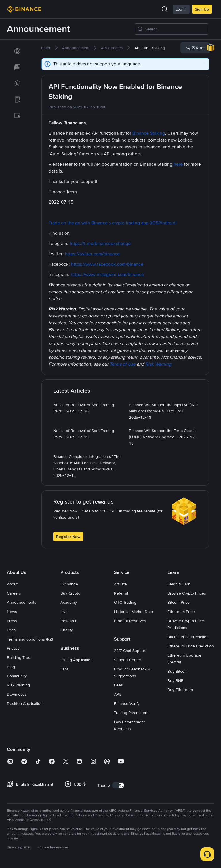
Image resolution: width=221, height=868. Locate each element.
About (12, 584)
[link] (17, 51)
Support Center (128, 660)
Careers (14, 593)
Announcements (22, 602)
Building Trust (19, 657)
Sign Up (202, 9)
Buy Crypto (70, 593)
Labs (65, 669)
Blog (11, 667)
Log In (181, 9)
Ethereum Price (181, 612)
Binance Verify (127, 703)
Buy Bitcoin (178, 671)
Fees (118, 685)
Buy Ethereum (180, 690)
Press (12, 621)
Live (64, 612)
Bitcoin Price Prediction (188, 637)
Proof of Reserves (130, 621)
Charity (67, 630)
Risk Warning (18, 685)
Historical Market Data (133, 612)
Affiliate (120, 584)
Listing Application (77, 660)
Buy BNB (176, 680)
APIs (118, 694)
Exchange (69, 584)
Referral (121, 593)
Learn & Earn (179, 584)
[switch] (118, 785)
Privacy (13, 648)
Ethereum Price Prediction (191, 646)
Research (69, 621)
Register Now (68, 537)
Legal (12, 630)
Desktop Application (25, 703)
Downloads (17, 694)
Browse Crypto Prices (187, 593)
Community (17, 676)
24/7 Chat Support (130, 651)
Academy (69, 602)
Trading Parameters (131, 713)
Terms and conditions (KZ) (30, 639)
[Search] (176, 29)
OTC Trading (125, 602)
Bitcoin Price (179, 602)
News (12, 612)
